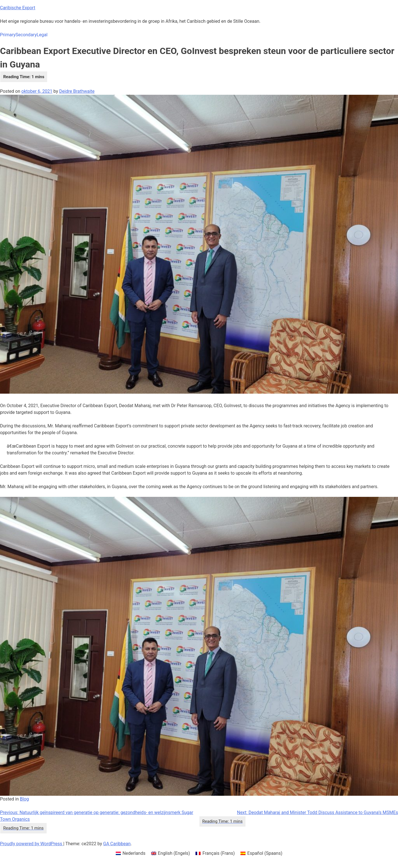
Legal (42, 35)
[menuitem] (131, 853)
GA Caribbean (117, 844)
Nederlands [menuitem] (134, 853)
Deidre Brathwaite (77, 91)
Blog (24, 799)
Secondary (26, 35)
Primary (8, 35)
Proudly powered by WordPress (32, 844)
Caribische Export (18, 8)
